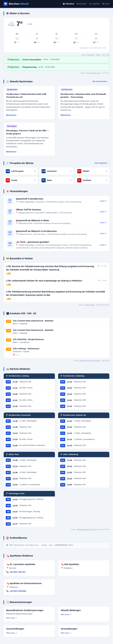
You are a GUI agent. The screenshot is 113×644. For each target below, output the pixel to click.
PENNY (92, 171)
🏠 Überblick (68, 4)
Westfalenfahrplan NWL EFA (87, 529)
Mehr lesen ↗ (12, 618)
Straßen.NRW (89, 305)
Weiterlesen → (12, 115)
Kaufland (92, 180)
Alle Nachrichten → (101, 81)
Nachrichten (82, 4)
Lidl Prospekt (21, 171)
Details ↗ (103, 201)
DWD (98, 55)
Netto (56, 180)
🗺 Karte (106, 4)
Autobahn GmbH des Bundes (90, 361)
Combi (21, 180)
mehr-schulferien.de (93, 73)
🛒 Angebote (94, 4)
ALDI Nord (56, 171)
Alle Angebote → (102, 163)
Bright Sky (91, 55)
